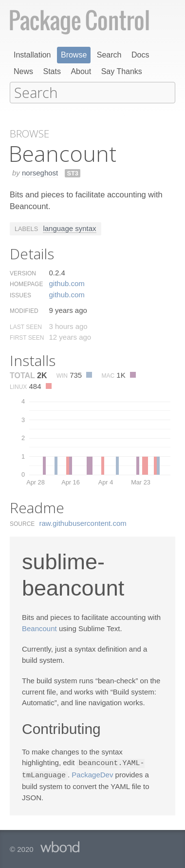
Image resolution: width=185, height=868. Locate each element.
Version (23, 272)
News (23, 71)
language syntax (69, 227)
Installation (32, 55)
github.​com (66, 282)
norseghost (40, 172)
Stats (52, 71)
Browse (74, 55)
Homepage (26, 283)
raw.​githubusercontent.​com (83, 522)
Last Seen (26, 326)
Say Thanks (122, 71)
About (81, 71)
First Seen (27, 337)
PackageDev (92, 774)
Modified (24, 310)
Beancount (39, 627)
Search (109, 55)
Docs (140, 55)
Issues (20, 294)
